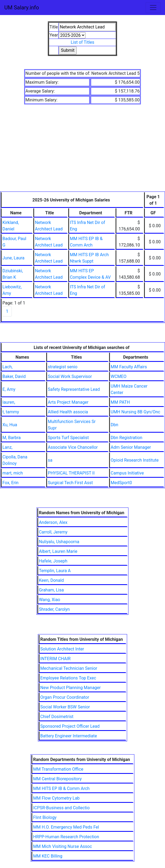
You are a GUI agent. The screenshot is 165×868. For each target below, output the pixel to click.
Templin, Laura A (55, 571)
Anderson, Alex (53, 522)
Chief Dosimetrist (57, 717)
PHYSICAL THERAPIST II (71, 473)
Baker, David (14, 376)
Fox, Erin (10, 483)
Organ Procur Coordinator (65, 697)
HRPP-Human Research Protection (66, 837)
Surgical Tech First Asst (70, 483)
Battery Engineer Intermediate (69, 736)
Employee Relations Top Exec (68, 678)
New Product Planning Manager (71, 688)
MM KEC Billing (48, 856)
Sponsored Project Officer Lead (70, 726)
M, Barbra (12, 438)
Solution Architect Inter (62, 649)
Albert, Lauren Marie (58, 551)
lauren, (9, 402)
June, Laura (13, 258)
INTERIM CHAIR (55, 659)
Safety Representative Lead (74, 389)
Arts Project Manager (68, 402)
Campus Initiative (127, 473)
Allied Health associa (68, 412)
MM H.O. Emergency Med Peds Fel (66, 827)
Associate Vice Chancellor (73, 447)
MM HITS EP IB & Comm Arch (61, 788)
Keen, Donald (51, 580)
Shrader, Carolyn (54, 609)
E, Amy (9, 389)
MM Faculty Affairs (129, 367)
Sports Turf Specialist (68, 438)
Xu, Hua (10, 425)
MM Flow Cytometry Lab (56, 798)
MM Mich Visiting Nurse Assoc (62, 846)
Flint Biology (45, 817)
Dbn (114, 425)
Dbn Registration (127, 438)
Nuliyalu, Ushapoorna (59, 542)
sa (50, 460)
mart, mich (13, 473)
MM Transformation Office (58, 769)
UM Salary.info (22, 8)
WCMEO (119, 376)
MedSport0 (121, 483)
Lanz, (7, 447)
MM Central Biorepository (57, 779)
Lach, (8, 367)
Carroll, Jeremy (53, 532)
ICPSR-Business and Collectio (61, 808)
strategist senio (63, 367)
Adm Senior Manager (131, 447)
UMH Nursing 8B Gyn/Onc (135, 412)
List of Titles (82, 42)
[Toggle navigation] (153, 8)
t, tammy (11, 412)
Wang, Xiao (50, 600)
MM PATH (120, 402)
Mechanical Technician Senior (69, 668)
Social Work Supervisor (70, 376)
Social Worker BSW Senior (65, 707)
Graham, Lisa (51, 590)
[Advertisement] (82, 151)
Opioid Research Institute (135, 460)
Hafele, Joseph (53, 561)
